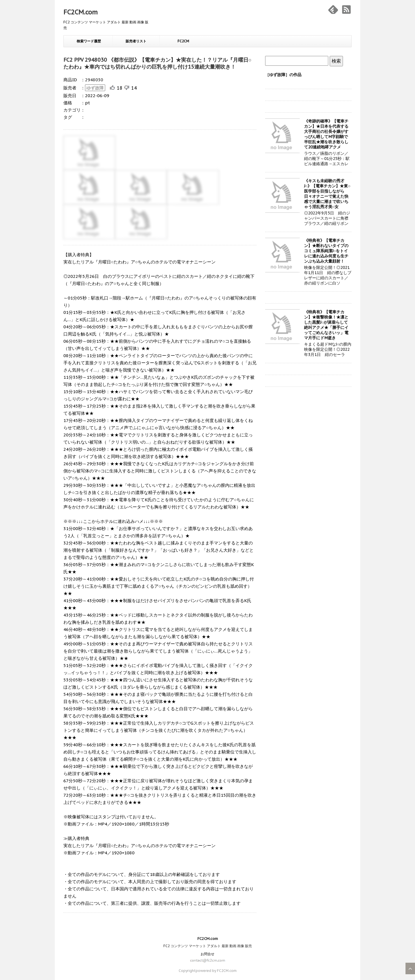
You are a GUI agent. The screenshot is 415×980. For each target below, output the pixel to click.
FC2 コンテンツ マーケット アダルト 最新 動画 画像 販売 (208, 946)
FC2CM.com (81, 12)
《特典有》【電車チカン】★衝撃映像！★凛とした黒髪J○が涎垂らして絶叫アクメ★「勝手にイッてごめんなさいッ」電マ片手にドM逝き (326, 325)
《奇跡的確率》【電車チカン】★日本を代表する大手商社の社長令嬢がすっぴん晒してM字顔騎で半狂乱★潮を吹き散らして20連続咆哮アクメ (326, 134)
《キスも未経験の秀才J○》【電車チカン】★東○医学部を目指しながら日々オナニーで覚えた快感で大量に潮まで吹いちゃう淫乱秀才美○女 (327, 194)
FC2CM (183, 41)
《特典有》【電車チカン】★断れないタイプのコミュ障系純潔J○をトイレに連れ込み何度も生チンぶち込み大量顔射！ (326, 251)
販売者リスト (136, 41)
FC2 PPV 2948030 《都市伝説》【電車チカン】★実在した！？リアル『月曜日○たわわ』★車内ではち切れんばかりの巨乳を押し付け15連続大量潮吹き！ (157, 63)
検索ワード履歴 (89, 41)
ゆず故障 (95, 88)
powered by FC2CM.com (216, 971)
